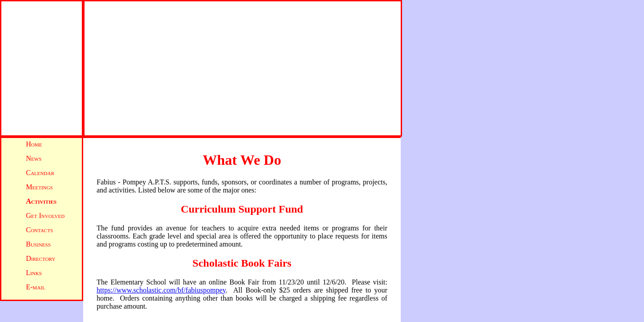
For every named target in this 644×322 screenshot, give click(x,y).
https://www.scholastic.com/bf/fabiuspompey (161, 290)
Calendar (40, 173)
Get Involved (45, 215)
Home (34, 144)
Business (38, 244)
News (34, 158)
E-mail (36, 287)
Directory (41, 258)
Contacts (40, 230)
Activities (41, 201)
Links (34, 273)
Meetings (39, 187)
